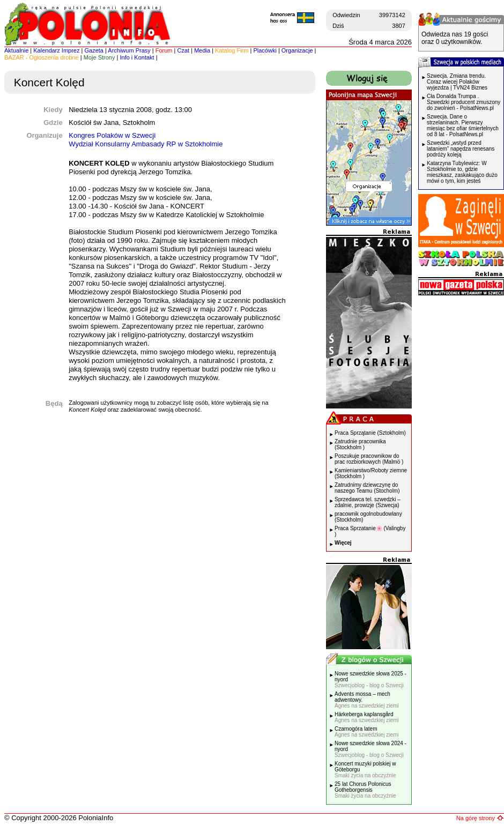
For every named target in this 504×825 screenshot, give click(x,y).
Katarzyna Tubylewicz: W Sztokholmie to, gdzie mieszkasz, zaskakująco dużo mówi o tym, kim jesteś (462, 172)
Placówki (265, 50)
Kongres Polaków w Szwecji (112, 135)
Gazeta (94, 50)
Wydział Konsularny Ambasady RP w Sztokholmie (146, 144)
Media (202, 50)
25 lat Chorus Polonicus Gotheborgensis (365, 790)
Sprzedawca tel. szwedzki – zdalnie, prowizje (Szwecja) (368, 502)
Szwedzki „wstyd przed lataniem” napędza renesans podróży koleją (461, 149)
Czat (184, 50)
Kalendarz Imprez (56, 50)
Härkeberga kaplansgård (367, 717)
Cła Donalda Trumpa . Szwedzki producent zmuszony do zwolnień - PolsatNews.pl (464, 102)
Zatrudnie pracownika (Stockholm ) (360, 444)
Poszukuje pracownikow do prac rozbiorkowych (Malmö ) (369, 459)
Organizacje (297, 50)
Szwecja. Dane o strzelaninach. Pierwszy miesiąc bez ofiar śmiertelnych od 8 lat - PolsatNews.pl (463, 125)
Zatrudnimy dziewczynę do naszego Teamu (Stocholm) (367, 488)
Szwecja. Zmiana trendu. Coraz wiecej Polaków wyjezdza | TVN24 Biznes (457, 82)
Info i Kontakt (137, 57)
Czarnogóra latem (367, 732)
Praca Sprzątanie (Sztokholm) (370, 433)
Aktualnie (16, 50)
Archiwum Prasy (129, 50)
